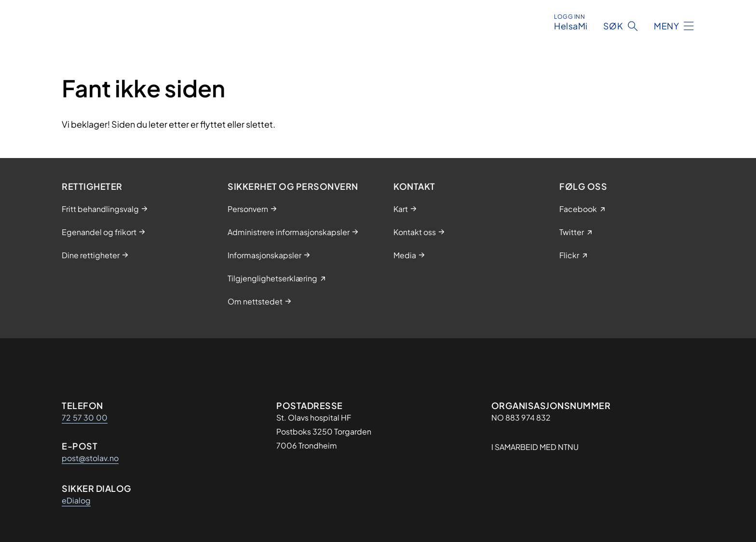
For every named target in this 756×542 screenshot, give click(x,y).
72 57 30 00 (85, 417)
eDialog (76, 500)
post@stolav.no (90, 458)
